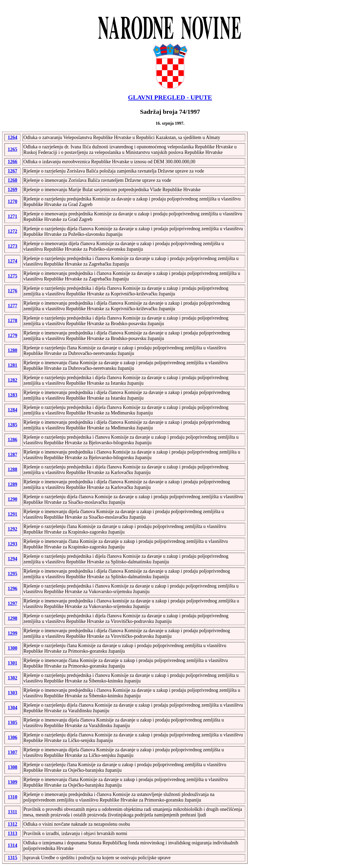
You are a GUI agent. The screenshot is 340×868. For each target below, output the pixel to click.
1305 (12, 723)
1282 (12, 380)
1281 (12, 365)
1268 (12, 180)
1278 (12, 321)
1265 (12, 149)
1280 (12, 350)
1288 (12, 469)
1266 (12, 162)
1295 (12, 574)
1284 (12, 410)
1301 (12, 663)
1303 (12, 693)
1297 (12, 603)
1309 (12, 782)
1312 (12, 824)
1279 (12, 336)
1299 (12, 633)
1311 (12, 812)
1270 (12, 202)
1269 (12, 190)
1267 (12, 171)
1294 (12, 559)
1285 (12, 425)
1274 (12, 261)
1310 (12, 797)
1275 (12, 276)
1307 (12, 752)
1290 (12, 499)
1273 (12, 246)
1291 (12, 514)
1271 (12, 216)
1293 (12, 544)
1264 (12, 137)
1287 (12, 455)
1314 (12, 845)
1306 (12, 737)
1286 (12, 440)
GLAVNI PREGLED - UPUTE (170, 97)
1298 (12, 618)
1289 (12, 484)
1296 (12, 589)
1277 (12, 306)
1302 (12, 678)
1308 (12, 767)
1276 (12, 291)
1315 (12, 858)
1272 (12, 231)
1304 (12, 708)
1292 (12, 529)
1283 (12, 395)
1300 (12, 648)
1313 (12, 833)
